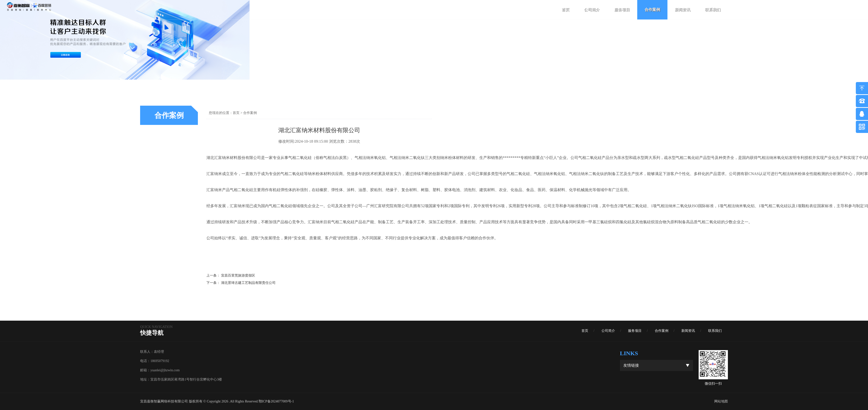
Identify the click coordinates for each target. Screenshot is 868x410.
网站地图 (721, 401)
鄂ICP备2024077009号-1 (276, 401)
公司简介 (592, 10)
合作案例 (652, 10)
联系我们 (713, 10)
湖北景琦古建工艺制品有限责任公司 (248, 283)
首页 (566, 10)
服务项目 (622, 10)
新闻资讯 (683, 10)
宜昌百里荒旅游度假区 (238, 275)
